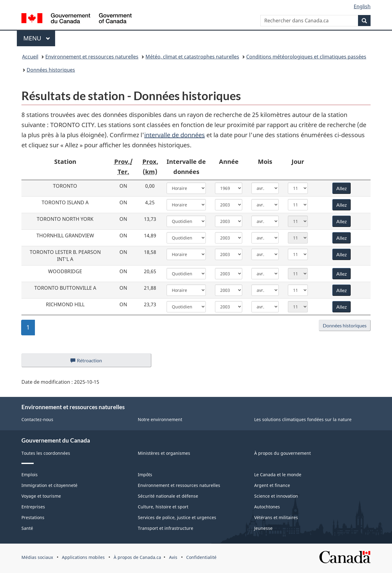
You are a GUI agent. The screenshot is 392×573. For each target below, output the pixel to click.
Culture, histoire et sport (163, 507)
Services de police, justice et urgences (177, 517)
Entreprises (33, 507)
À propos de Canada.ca (137, 557)
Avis (173, 557)
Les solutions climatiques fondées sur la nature (303, 419)
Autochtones (267, 507)
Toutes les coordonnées (46, 453)
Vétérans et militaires (276, 517)
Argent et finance (272, 485)
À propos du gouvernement (283, 453)
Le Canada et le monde (278, 475)
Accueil (30, 57)
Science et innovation (276, 496)
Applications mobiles (83, 557)
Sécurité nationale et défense (168, 496)
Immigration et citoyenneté (49, 485)
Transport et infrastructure (166, 528)
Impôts (145, 475)
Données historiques (51, 70)
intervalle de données (175, 135)
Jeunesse (263, 528)
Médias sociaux (37, 557)
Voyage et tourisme (41, 496)
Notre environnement (160, 419)
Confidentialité (201, 557)
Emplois (30, 475)
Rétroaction (91, 362)
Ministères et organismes (164, 453)
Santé (27, 528)
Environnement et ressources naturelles (92, 57)
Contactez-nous (37, 419)
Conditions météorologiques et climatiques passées (306, 57)
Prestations (33, 517)
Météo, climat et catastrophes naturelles (192, 57)
